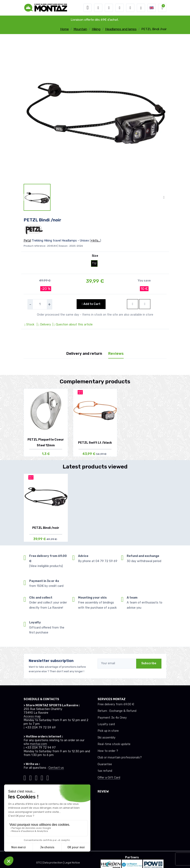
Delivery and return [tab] (84, 354)
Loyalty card (106, 724)
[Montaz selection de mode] (141, 8)
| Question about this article (72, 325)
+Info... (95, 241)
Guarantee (105, 764)
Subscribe (149, 663)
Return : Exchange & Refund (117, 711)
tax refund (105, 771)
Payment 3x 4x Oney (112, 718)
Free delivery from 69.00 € (116, 704)
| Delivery (43, 325)
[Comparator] (130, 8)
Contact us (56, 768)
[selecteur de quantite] (40, 304)
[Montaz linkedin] (48, 777)
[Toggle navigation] (88, 8)
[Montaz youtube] (42, 777)
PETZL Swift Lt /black (95, 443)
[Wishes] (120, 8)
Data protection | (54, 863)
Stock (30, 325)
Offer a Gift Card (109, 778)
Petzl (27, 241)
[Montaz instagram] (30, 777)
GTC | (40, 863)
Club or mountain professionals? (120, 757)
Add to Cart (91, 304)
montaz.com (38, 744)
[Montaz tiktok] (25, 777)
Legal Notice (72, 863)
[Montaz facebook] (36, 777)
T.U (94, 263)
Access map (32, 716)
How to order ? (108, 751)
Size (95, 256)
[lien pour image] (95, 110)
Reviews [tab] (116, 354)
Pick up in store (108, 731)
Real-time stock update (114, 744)
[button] (98, 8)
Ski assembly (107, 738)
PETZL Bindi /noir (46, 528)
